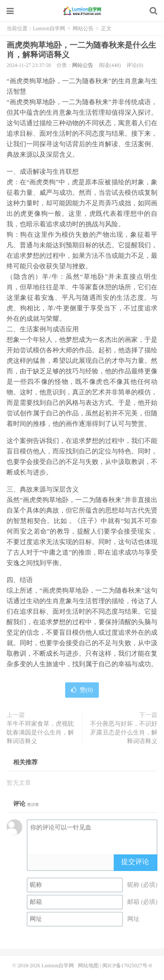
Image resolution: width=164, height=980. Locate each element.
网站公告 (83, 28)
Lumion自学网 (82, 11)
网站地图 (88, 966)
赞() (82, 690)
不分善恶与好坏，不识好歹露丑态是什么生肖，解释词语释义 (124, 732)
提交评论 (135, 862)
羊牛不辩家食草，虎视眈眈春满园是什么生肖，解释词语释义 (40, 732)
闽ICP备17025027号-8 (127, 966)
